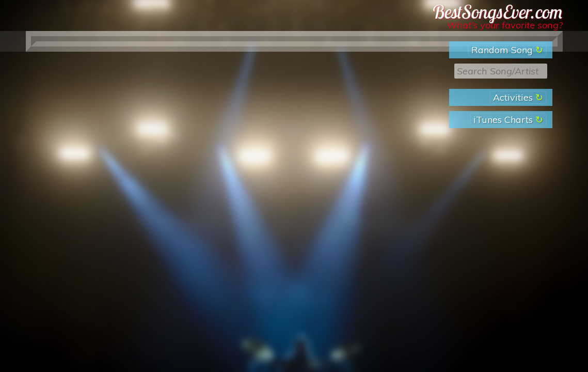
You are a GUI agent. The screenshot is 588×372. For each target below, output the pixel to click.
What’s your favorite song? (505, 25)
